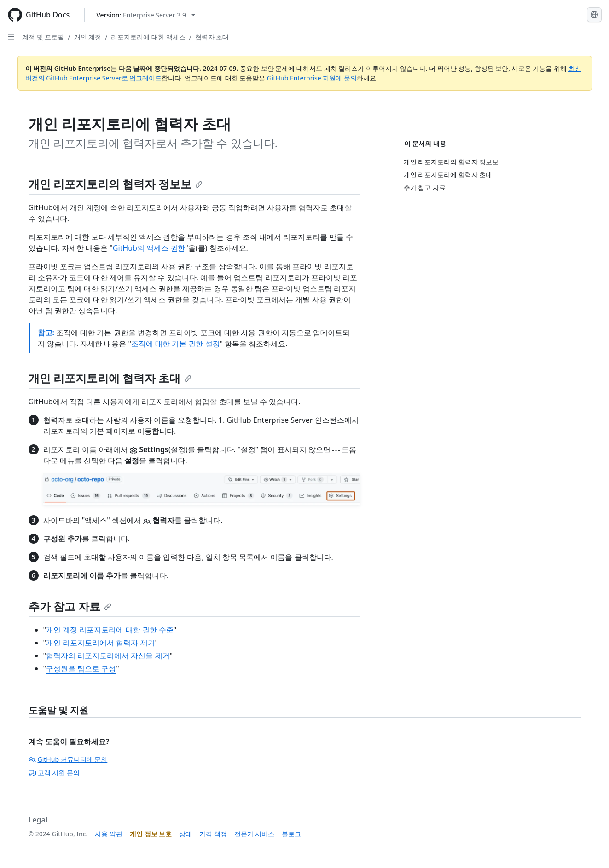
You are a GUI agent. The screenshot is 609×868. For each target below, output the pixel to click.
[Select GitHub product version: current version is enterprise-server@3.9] (146, 15)
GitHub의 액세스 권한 (149, 248)
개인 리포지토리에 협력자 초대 (110, 378)
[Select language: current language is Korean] (594, 15)
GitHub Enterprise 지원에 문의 (312, 78)
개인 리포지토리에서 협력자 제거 (100, 643)
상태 (186, 834)
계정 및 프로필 (43, 37)
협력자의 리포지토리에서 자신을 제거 (108, 655)
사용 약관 (109, 834)
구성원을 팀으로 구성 (81, 668)
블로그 (291, 834)
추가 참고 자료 (70, 606)
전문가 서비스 (255, 834)
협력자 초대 (212, 37)
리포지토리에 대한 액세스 (148, 37)
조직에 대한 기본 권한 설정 (176, 344)
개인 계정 (88, 37)
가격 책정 (213, 834)
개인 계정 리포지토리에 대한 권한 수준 (110, 630)
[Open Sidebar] (11, 37)
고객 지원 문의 (54, 773)
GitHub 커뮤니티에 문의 (68, 759)
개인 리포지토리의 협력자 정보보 (116, 184)
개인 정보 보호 (151, 834)
